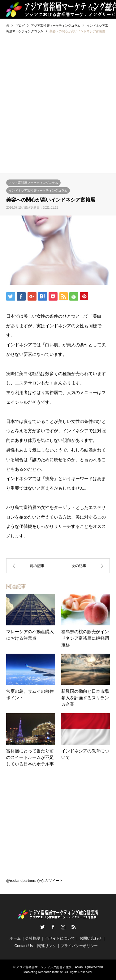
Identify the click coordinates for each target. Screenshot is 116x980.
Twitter (42, 927)
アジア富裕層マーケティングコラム (33, 183)
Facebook (53, 927)
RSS (74, 927)
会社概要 (33, 938)
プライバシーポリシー (79, 946)
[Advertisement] (58, 112)
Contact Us (24, 946)
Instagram (63, 927)
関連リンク (47, 946)
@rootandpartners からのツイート (35, 881)
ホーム (15, 938)
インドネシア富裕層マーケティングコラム (38, 191)
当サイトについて (60, 938)
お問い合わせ (91, 938)
